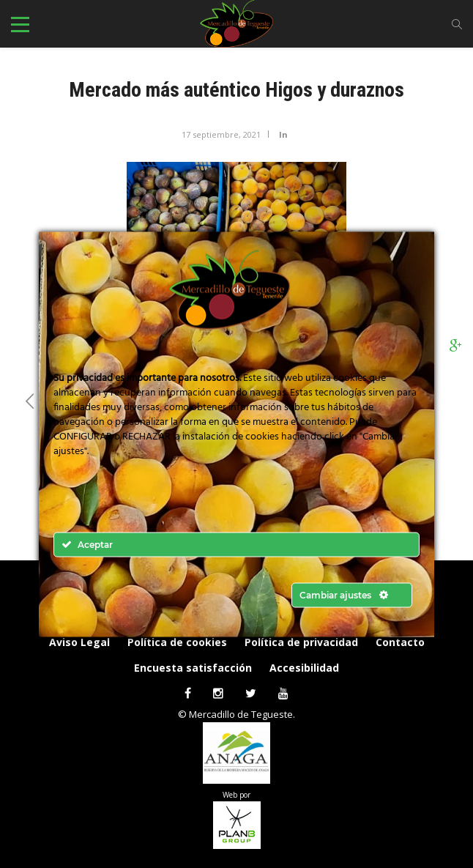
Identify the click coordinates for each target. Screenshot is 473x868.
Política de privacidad (301, 642)
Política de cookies (177, 642)
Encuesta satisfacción (193, 668)
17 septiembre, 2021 (221, 134)
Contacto (400, 642)
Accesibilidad (304, 668)
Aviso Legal (79, 642)
